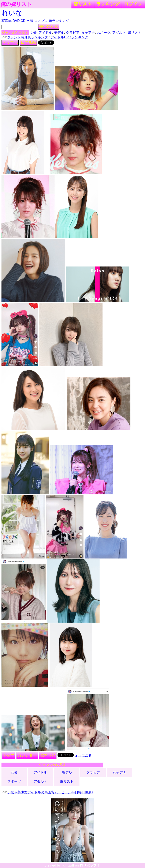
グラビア (73, 33)
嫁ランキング (59, 21)
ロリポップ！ (90, 865)
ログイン (133, 4)
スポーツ (104, 33)
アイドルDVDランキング (69, 37)
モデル (59, 33)
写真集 (7, 21)
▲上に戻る (83, 756)
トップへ (10, 43)
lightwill (68, 865)
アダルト (119, 33)
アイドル (45, 33)
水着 (30, 21)
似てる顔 (28, 43)
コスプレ (41, 21)
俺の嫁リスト (16, 4)
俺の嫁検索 (49, 27)
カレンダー (27, 755)
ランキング (108, 4)
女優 (33, 33)
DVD (16, 21)
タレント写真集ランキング (27, 37)
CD (23, 21)
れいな (12, 13)
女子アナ (88, 33)
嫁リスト (83, 4)
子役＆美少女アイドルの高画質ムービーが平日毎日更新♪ (50, 792)
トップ (8, 755)
